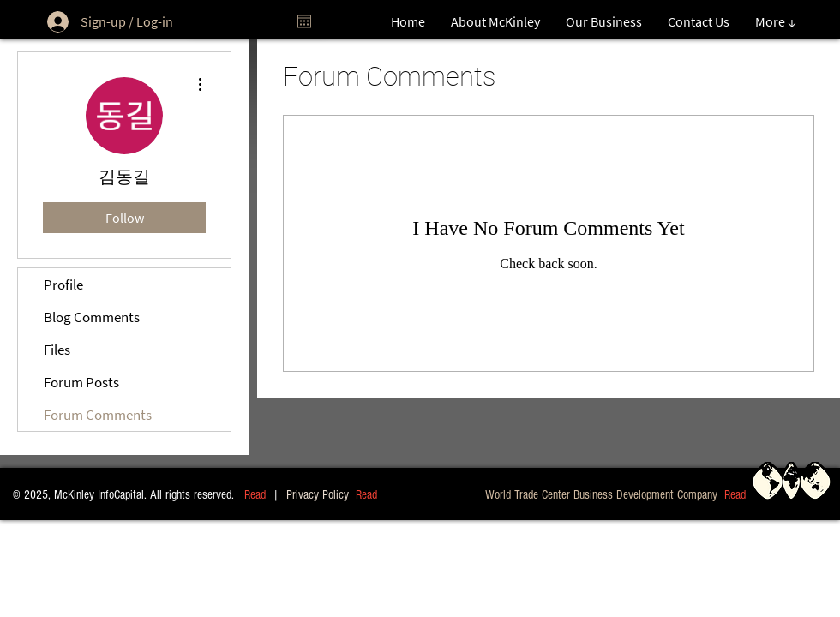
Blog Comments (92, 317)
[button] (735, 494)
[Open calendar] (304, 21)
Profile (63, 285)
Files (57, 350)
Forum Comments (98, 415)
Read (255, 495)
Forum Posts (81, 382)
